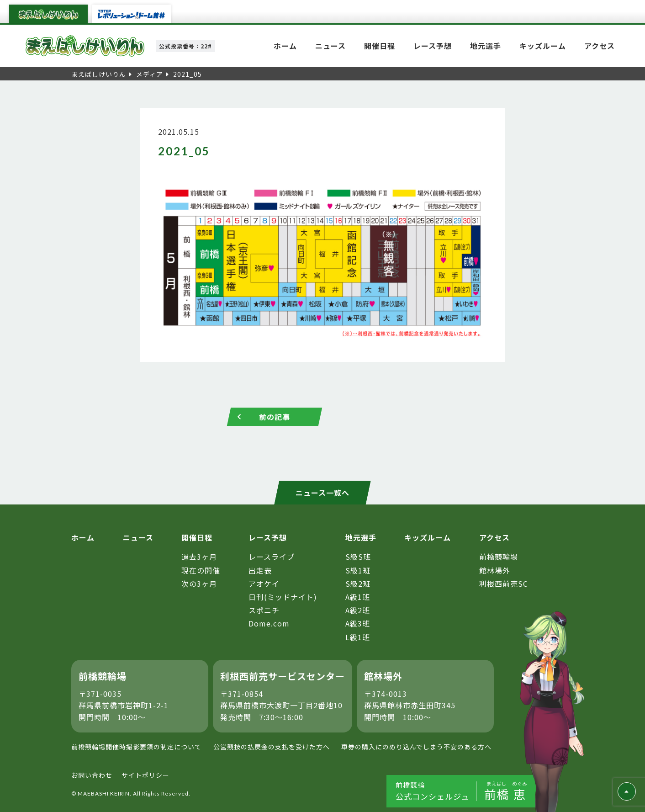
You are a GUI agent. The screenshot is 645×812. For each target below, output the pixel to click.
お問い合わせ (92, 775)
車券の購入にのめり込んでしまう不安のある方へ (416, 747)
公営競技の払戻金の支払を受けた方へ (272, 747)
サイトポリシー (145, 775)
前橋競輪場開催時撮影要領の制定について (136, 747)
